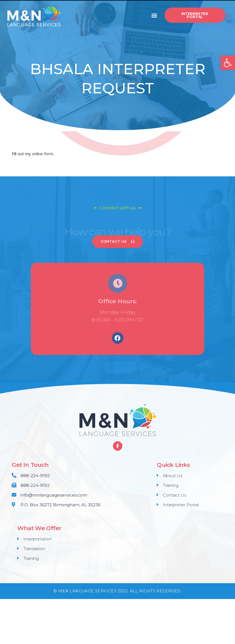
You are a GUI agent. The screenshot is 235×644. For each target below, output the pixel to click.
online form (43, 154)
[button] (154, 15)
